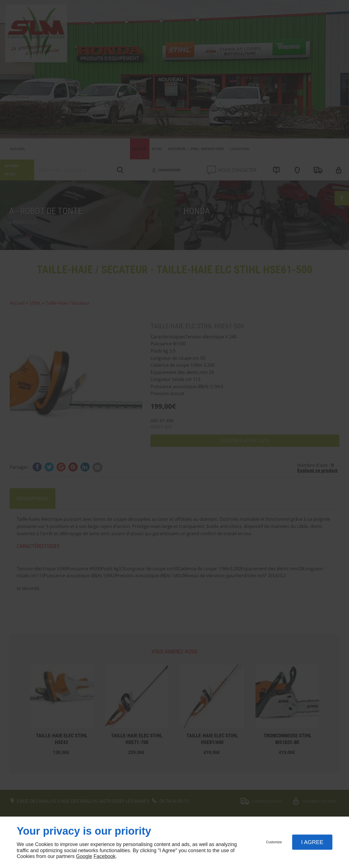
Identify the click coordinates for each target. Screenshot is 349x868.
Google (84, 856)
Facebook (105, 856)
